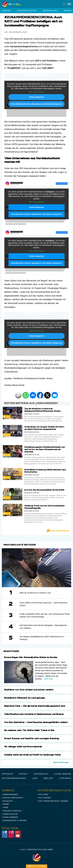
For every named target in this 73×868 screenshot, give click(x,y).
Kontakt (23, 774)
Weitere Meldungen (61, 762)
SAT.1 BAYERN (44, 798)
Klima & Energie (10, 817)
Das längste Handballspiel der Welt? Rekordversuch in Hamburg (42, 638)
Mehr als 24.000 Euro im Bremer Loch (35, 593)
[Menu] (69, 4)
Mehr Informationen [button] (36, 92)
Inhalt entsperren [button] (37, 97)
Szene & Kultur (10, 814)
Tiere (5, 807)
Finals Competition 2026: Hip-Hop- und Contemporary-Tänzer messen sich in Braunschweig (45, 615)
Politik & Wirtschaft (13, 798)
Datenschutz (41, 774)
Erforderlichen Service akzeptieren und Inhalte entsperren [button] (36, 104)
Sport (5, 804)
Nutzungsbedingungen (14, 778)
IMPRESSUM (7, 774)
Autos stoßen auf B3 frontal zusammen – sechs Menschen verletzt (43, 604)
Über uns (48, 778)
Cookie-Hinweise (63, 774)
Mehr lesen (49, 679)
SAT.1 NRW (43, 794)
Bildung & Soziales (12, 811)
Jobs (35, 778)
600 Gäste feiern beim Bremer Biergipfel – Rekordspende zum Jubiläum (43, 627)
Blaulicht (7, 801)
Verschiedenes (10, 794)
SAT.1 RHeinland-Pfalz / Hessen (53, 801)
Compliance (65, 778)
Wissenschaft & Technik (14, 820)
